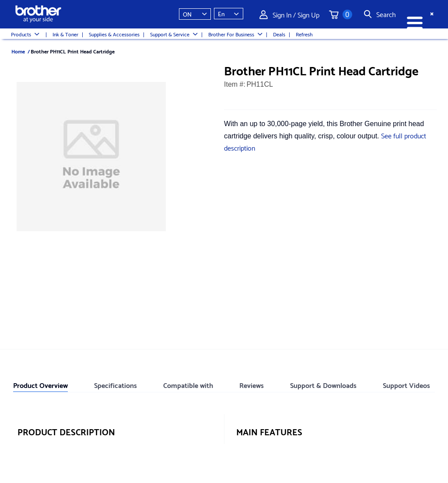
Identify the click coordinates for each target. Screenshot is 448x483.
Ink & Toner (65, 34)
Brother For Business (235, 34)
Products (25, 34)
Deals (279, 34)
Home (18, 51)
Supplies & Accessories (114, 34)
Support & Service (174, 34)
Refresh (304, 34)
